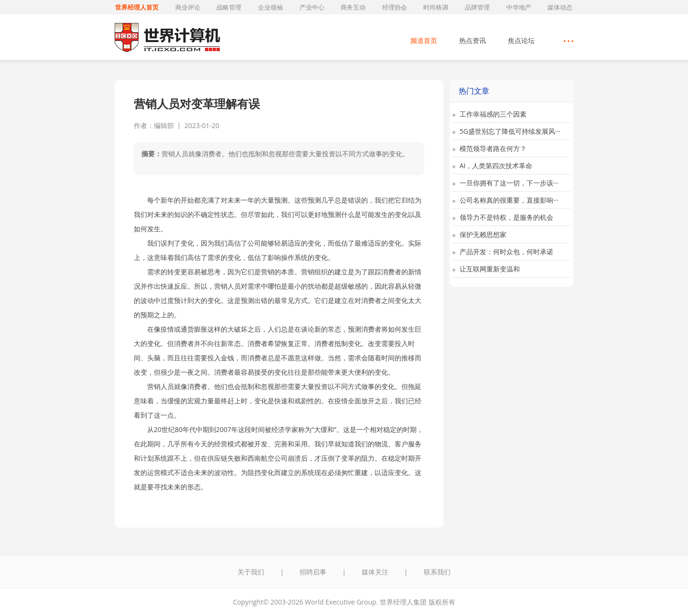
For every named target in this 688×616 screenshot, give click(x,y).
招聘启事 (313, 572)
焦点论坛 (521, 40)
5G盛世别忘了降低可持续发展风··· (506, 131)
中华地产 (519, 7)
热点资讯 (473, 40)
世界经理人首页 (137, 7)
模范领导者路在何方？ (489, 148)
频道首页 (424, 40)
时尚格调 (436, 7)
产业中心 (312, 7)
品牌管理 (477, 7)
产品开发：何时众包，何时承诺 (503, 252)
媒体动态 (560, 7)
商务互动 (353, 7)
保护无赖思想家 (479, 234)
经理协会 (395, 7)
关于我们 (251, 572)
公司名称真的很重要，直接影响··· (505, 200)
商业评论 (188, 7)
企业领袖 (270, 7)
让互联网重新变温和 (486, 269)
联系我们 (437, 572)
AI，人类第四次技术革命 (492, 166)
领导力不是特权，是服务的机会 (503, 217)
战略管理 (229, 7)
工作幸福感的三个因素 (489, 114)
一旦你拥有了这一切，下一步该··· (505, 183)
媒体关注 (375, 572)
